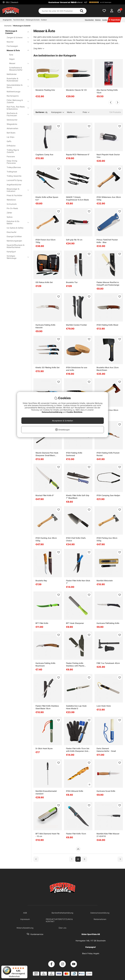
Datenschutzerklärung (52, 412)
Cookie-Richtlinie (75, 412)
